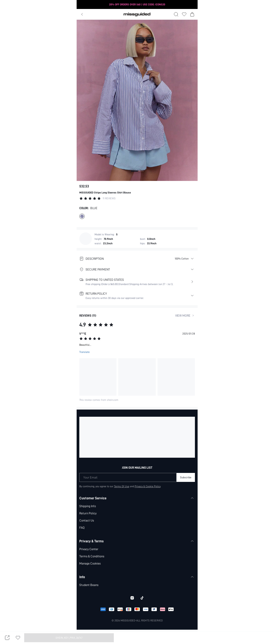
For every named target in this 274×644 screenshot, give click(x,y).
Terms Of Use (122, 486)
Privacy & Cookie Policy (148, 486)
